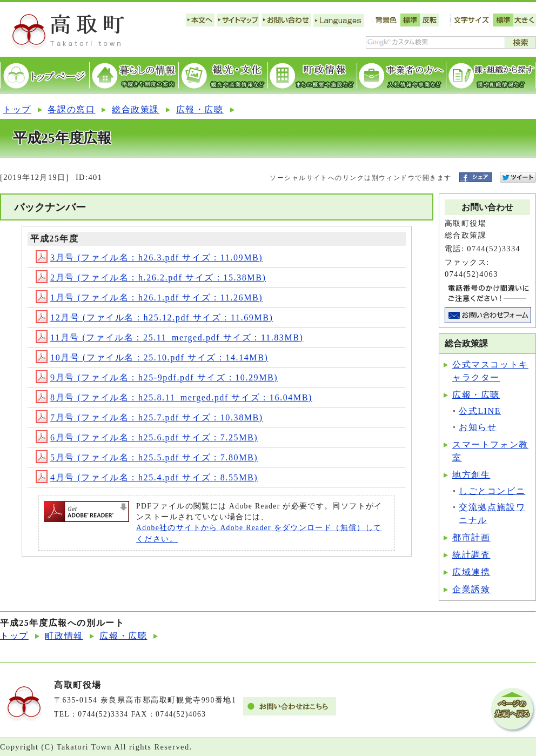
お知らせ (478, 427)
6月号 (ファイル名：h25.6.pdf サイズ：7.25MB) (147, 437)
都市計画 (471, 537)
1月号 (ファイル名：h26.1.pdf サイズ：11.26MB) (149, 297)
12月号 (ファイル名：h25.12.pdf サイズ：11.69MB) (154, 317)
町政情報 (64, 636)
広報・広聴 (200, 109)
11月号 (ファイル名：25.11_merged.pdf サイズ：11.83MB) (169, 337)
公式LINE (480, 411)
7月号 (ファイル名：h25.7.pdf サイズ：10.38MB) (149, 417)
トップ (17, 109)
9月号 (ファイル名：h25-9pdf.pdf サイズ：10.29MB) (157, 377)
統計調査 (471, 555)
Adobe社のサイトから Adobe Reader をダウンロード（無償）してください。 (259, 533)
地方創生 (471, 475)
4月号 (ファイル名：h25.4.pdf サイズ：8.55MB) (147, 477)
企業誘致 (471, 589)
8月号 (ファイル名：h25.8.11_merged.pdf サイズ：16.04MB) (174, 397)
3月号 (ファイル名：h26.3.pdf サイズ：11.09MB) (149, 257)
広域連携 (471, 572)
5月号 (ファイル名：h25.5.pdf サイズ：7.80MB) (147, 457)
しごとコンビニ (492, 491)
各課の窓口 (71, 109)
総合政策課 (136, 109)
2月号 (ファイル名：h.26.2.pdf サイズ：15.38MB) (151, 277)
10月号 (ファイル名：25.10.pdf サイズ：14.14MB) (152, 357)
